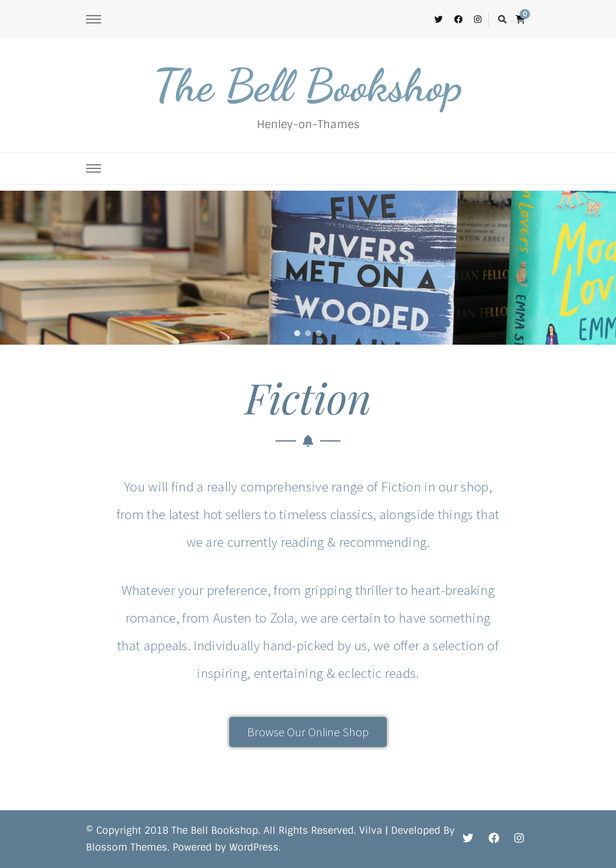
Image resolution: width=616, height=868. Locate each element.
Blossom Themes (127, 847)
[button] (297, 333)
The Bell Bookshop (308, 85)
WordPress (254, 847)
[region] (308, 268)
